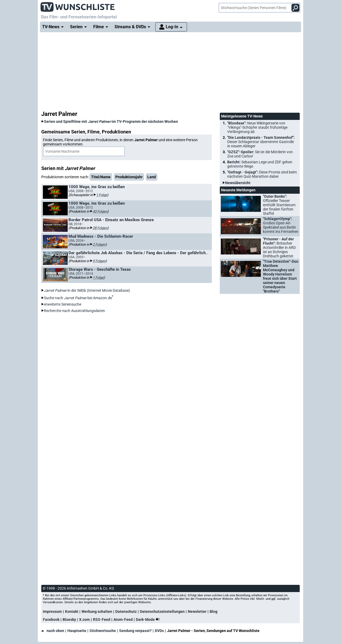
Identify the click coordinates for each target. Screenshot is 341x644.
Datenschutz (126, 611)
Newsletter (197, 611)
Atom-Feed (123, 619)
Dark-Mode (149, 619)
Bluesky (69, 619)
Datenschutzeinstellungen (162, 611)
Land (152, 177)
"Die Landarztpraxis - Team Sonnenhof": (261, 142)
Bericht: (260, 164)
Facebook (51, 619)
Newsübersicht (238, 183)
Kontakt (72, 611)
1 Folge (102, 195)
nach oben (53, 631)
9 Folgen (99, 261)
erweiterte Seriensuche (63, 304)
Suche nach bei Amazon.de (78, 298)
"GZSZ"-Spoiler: (260, 154)
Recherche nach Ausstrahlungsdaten (74, 311)
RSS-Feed (102, 619)
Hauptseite (77, 631)
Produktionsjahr (129, 177)
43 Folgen (100, 211)
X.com (84, 619)
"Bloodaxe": (257, 127)
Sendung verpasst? (135, 631)
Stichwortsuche (103, 631)
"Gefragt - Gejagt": (262, 174)
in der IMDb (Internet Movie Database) (87, 290)
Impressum (52, 611)
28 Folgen (100, 228)
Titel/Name (101, 177)
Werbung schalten (97, 611)
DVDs (159, 631)
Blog (214, 611)
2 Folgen (99, 244)
